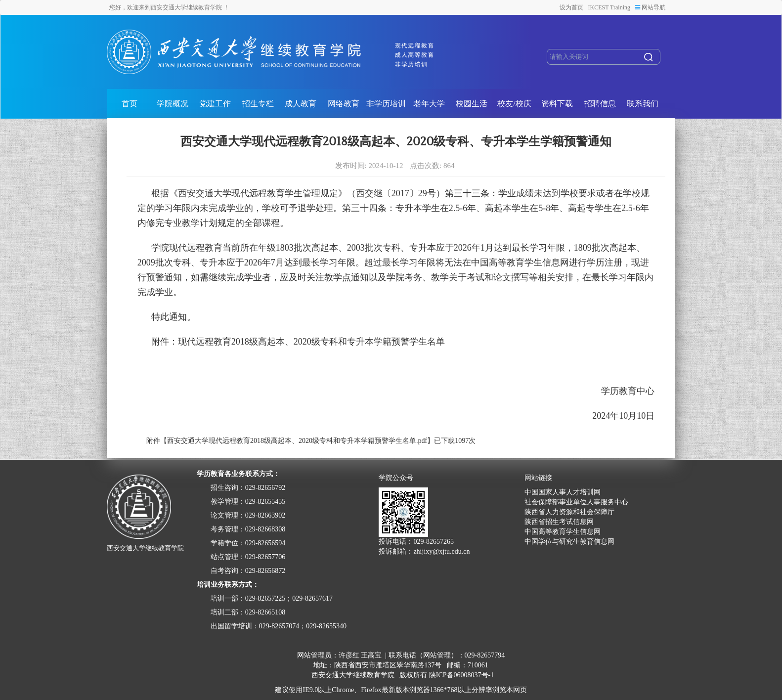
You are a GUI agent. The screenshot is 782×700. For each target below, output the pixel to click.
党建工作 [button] (215, 104)
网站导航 (650, 7)
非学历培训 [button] (386, 104)
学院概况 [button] (173, 104)
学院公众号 (396, 478)
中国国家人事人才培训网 (563, 492)
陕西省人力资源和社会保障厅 (569, 512)
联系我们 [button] (643, 104)
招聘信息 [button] (600, 104)
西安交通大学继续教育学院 (353, 675)
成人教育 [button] (301, 104)
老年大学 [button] (429, 104)
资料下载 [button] (557, 104)
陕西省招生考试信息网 (559, 522)
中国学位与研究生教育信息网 (569, 542)
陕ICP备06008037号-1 (461, 675)
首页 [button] (130, 104)
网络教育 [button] (344, 104)
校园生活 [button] (472, 104)
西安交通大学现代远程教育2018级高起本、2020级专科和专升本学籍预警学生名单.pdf (297, 441)
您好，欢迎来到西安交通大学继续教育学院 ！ (169, 7)
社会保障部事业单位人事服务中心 (576, 502)
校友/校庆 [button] (514, 104)
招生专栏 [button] (258, 104)
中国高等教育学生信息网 (563, 532)
